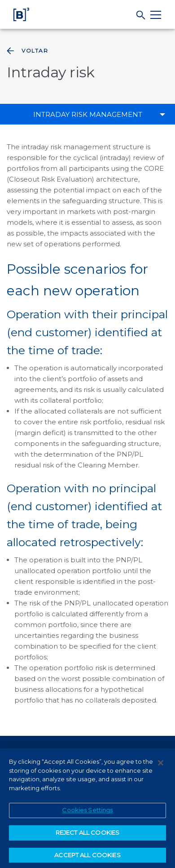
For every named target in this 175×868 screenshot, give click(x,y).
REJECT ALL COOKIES (87, 834)
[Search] (141, 15)
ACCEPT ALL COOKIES (87, 857)
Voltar (26, 51)
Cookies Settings (87, 812)
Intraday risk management (88, 114)
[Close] (161, 765)
